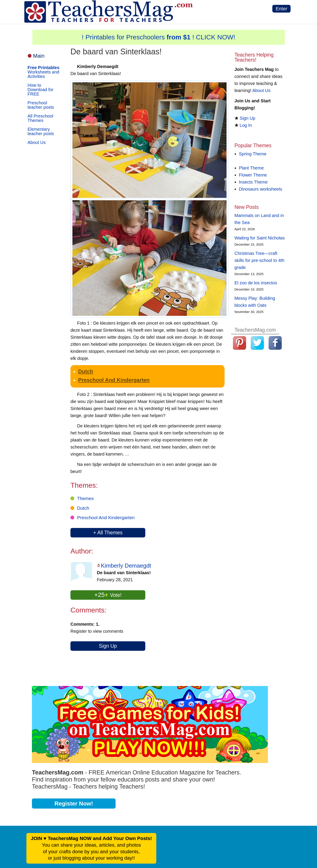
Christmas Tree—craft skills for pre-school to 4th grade (259, 260)
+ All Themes (108, 533)
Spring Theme (253, 154)
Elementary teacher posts (41, 131)
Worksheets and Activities (43, 72)
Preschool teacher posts (41, 105)
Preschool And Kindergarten (114, 380)
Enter (281, 9)
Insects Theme (253, 182)
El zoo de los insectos (256, 283)
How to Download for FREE (41, 90)
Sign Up (108, 646)
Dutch (86, 371)
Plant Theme (251, 168)
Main (39, 56)
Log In (246, 125)
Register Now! (74, 804)
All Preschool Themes (40, 118)
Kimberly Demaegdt (126, 566)
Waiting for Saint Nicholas (260, 238)
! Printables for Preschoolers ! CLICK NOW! (159, 37)
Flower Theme (253, 175)
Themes (85, 498)
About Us (37, 142)
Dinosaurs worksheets (261, 189)
